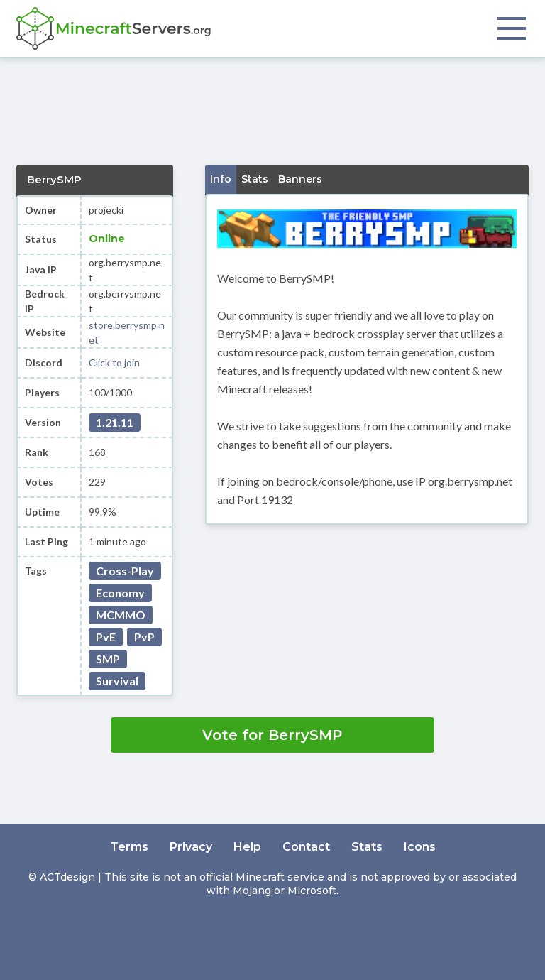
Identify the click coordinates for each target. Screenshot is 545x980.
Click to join (114, 363)
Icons (420, 847)
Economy (120, 593)
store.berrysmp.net (127, 332)
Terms (129, 847)
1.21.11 (115, 422)
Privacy (191, 847)
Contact (306, 847)
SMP (108, 659)
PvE (106, 637)
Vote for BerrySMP (272, 735)
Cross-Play (125, 571)
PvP (144, 637)
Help (247, 847)
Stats (367, 847)
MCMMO (121, 615)
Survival (117, 681)
